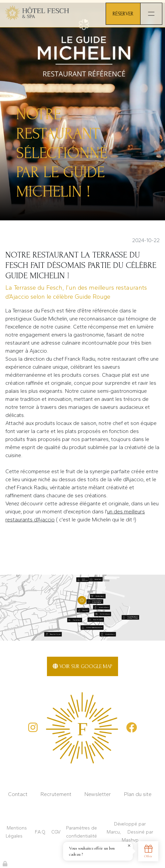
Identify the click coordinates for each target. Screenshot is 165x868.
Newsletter (98, 794)
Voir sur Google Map (82, 666)
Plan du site (138, 794)
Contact (18, 794)
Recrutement (56, 794)
